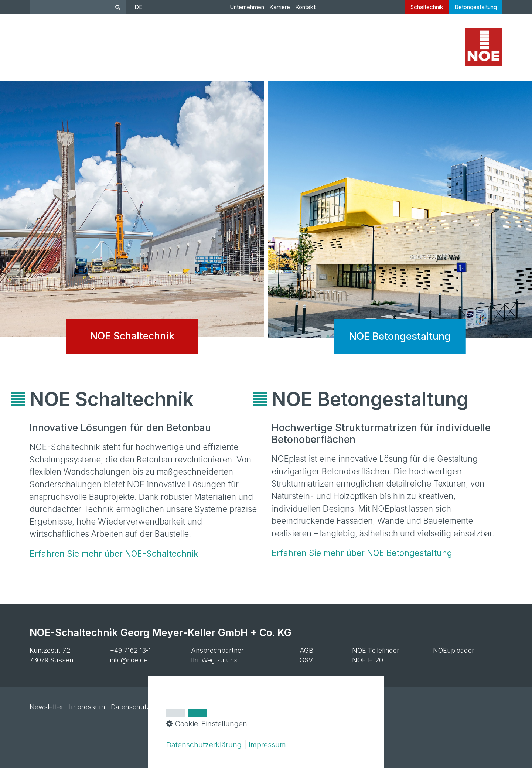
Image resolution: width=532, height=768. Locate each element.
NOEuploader (454, 650)
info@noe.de (129, 660)
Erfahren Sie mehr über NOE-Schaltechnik (114, 554)
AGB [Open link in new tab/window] (306, 650)
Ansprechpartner (217, 650)
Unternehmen (247, 7)
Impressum (87, 707)
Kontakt (305, 7)
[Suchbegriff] (78, 7)
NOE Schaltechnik (132, 223)
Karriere (280, 7)
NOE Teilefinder (376, 650)
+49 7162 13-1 (131, 650)
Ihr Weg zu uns (214, 660)
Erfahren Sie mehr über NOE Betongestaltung (362, 553)
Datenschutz (130, 707)
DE (139, 7)
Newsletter (47, 707)
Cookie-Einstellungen (187, 707)
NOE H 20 (368, 660)
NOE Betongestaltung (400, 223)
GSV (306, 660)
